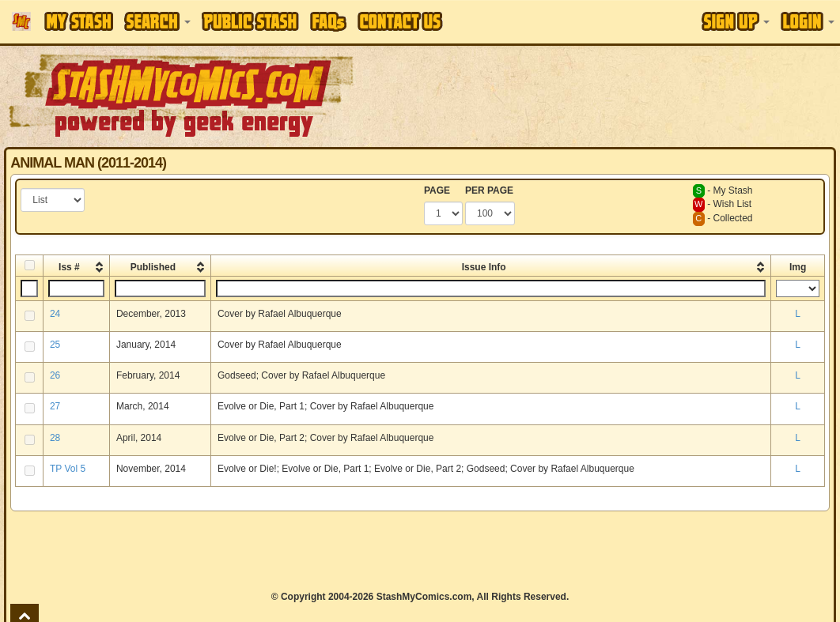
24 (55, 314)
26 (55, 375)
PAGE (437, 190)
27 (55, 406)
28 (55, 438)
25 (55, 345)
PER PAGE (489, 190)
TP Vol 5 (68, 469)
